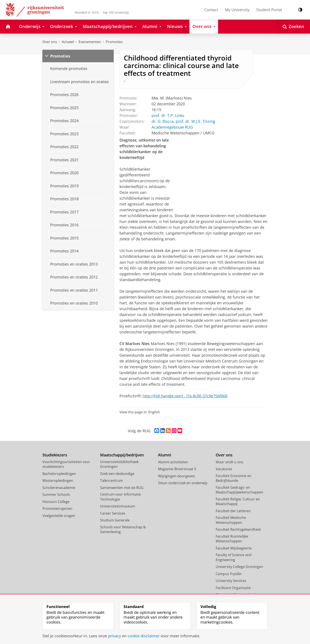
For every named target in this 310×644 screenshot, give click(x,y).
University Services (231, 581)
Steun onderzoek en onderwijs (183, 483)
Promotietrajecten (57, 509)
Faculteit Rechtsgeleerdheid (238, 529)
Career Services (113, 513)
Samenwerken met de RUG (122, 488)
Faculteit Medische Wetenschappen (231, 520)
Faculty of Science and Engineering (234, 557)
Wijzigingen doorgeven (177, 476)
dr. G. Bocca (162, 121)
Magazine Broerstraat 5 (177, 469)
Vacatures (224, 469)
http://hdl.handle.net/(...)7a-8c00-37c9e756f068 (185, 396)
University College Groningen (239, 567)
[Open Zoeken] (293, 27)
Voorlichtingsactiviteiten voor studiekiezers (66, 464)
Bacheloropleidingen (59, 474)
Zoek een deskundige (117, 474)
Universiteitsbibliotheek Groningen (119, 464)
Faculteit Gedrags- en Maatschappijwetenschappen (239, 490)
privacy (115, 636)
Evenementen (90, 42)
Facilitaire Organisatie (233, 588)
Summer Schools (56, 495)
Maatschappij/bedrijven (122, 455)
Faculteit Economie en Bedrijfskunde (234, 478)
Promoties (114, 42)
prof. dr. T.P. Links (168, 115)
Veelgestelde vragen (59, 516)
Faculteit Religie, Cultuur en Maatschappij (238, 502)
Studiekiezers (55, 455)
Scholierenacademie (59, 488)
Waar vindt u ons (229, 462)
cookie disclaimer (144, 636)
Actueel (68, 42)
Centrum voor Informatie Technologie (120, 497)
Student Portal (269, 10)
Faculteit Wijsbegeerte (234, 548)
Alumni (165, 455)
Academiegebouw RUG (172, 127)
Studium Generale (115, 520)
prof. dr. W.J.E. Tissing (195, 121)
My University (237, 10)
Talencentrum (112, 481)
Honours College (56, 502)
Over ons (50, 42)
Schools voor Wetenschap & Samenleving (123, 530)
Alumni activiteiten (173, 462)
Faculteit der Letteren (233, 511)
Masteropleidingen (58, 481)
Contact (211, 10)
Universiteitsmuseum (118, 506)
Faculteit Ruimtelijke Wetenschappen (232, 539)
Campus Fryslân (229, 574)
